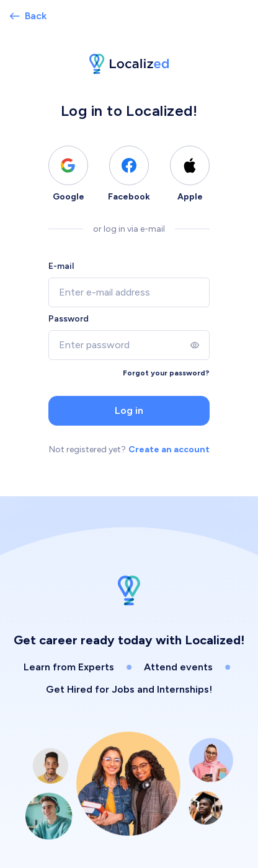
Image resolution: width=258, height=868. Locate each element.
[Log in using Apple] (190, 165)
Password (69, 319)
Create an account (169, 449)
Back (28, 16)
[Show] (195, 345)
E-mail (61, 266)
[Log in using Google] (68, 165)
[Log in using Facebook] (129, 165)
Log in (129, 410)
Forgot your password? (166, 373)
